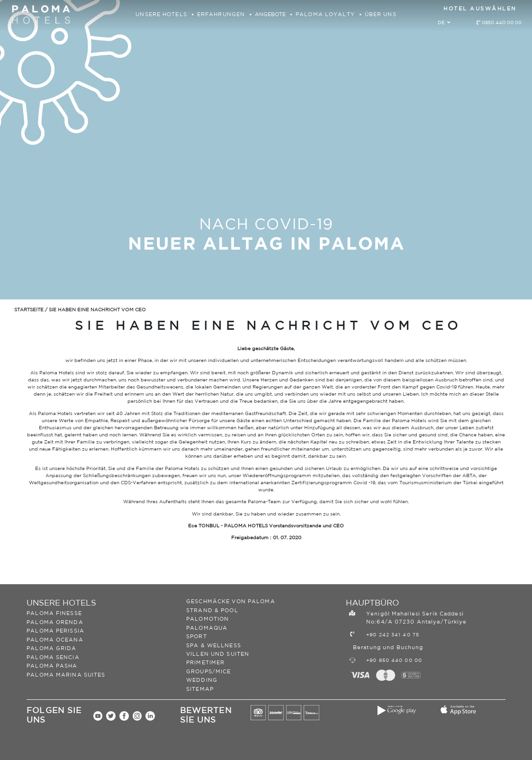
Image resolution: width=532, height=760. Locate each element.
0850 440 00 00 (502, 23)
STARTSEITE (29, 310)
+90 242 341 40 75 (393, 635)
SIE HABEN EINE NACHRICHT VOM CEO (97, 310)
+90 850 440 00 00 (394, 660)
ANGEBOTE (271, 14)
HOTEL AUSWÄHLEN (480, 9)
